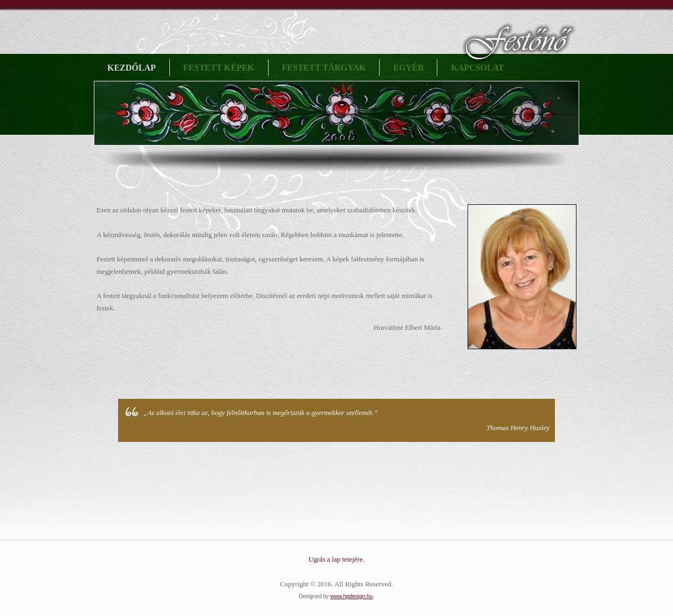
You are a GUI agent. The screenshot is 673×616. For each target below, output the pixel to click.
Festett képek (219, 68)
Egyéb (408, 68)
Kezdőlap (132, 68)
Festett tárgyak (324, 68)
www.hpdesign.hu (352, 596)
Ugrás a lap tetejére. (336, 559)
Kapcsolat (477, 68)
